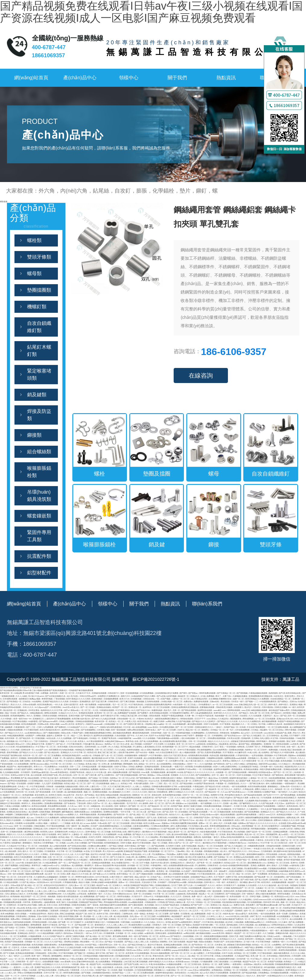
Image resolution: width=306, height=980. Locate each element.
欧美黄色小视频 (290, 713)
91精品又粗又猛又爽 (129, 716)
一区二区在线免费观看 (116, 950)
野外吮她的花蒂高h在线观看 (116, 902)
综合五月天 (49, 781)
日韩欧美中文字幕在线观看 (233, 801)
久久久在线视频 (149, 738)
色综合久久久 (175, 814)
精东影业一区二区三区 (73, 956)
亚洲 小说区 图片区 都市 (114, 860)
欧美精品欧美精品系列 (72, 755)
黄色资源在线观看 (165, 840)
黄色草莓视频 (13, 752)
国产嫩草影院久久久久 (249, 803)
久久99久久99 (142, 735)
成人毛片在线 (73, 696)
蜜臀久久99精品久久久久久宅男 (182, 792)
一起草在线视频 (257, 755)
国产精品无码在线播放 (48, 970)
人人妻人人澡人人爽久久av (46, 891)
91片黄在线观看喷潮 (95, 741)
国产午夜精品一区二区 (226, 693)
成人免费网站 (141, 857)
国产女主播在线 (193, 848)
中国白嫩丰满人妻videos (93, 744)
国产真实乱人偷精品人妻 (176, 902)
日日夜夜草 (26, 772)
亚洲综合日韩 (162, 814)
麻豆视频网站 (36, 860)
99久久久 (144, 964)
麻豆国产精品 (244, 744)
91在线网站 (37, 701)
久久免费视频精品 (140, 899)
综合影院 (244, 716)
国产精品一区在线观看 (17, 783)
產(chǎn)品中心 (80, 78)
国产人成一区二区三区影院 (112, 755)
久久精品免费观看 (50, 863)
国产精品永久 (277, 713)
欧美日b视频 (63, 747)
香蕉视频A (269, 755)
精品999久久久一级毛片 (213, 888)
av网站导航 (170, 721)
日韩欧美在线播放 (79, 905)
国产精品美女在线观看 (199, 812)
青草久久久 (39, 766)
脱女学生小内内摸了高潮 (101, 854)
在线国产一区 (162, 761)
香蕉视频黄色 (237, 769)
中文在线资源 (89, 761)
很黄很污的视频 (93, 817)
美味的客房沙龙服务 (225, 707)
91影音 (241, 939)
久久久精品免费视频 (46, 933)
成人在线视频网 (7, 769)
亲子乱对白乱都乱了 (121, 829)
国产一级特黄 (104, 911)
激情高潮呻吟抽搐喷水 (256, 854)
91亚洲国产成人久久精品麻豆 (76, 860)
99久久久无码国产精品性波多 (167, 905)
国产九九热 (152, 817)
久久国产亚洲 (273, 911)
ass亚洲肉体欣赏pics (34, 733)
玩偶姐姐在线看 (72, 786)
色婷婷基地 (117, 854)
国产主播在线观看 (136, 905)
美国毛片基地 (53, 914)
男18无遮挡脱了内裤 (31, 693)
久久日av (108, 894)
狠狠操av (180, 803)
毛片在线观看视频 (255, 902)
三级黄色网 (54, 911)
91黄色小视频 (42, 823)
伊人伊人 (113, 939)
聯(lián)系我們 (207, 604)
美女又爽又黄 (64, 939)
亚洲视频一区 (131, 860)
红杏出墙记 (279, 766)
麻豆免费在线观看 (195, 724)
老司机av (138, 908)
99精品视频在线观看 (259, 710)
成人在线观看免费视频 (153, 758)
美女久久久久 (16, 704)
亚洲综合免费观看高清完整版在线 (185, 707)
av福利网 (119, 851)
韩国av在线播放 (206, 942)
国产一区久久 (196, 843)
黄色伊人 (5, 761)
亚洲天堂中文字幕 (162, 976)
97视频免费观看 (35, 936)
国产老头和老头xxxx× (233, 735)
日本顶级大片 (160, 834)
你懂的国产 (144, 755)
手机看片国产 (219, 942)
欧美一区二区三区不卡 (186, 744)
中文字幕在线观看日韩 (207, 874)
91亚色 (163, 848)
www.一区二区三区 (17, 959)
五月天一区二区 (164, 939)
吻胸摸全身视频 (296, 874)
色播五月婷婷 (159, 721)
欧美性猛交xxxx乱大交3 (285, 896)
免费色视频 (273, 750)
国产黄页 (184, 693)
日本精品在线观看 (90, 766)
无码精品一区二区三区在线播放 (172, 857)
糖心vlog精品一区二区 (163, 724)
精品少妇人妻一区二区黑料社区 (190, 781)
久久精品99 (12, 846)
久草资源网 (296, 956)
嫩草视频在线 (68, 812)
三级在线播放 (153, 848)
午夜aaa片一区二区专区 (15, 930)
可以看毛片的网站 (207, 967)
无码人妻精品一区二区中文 (145, 764)
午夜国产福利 (78, 733)
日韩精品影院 (151, 902)
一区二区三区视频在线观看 (220, 812)
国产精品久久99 (155, 812)
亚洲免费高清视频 (168, 781)
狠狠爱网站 (81, 817)
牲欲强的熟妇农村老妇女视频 (234, 902)
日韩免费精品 (264, 973)
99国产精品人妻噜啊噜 (254, 947)
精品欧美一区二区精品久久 (189, 696)
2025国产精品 (91, 945)
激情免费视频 (172, 947)
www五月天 (271, 814)
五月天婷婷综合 (273, 735)
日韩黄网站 (211, 919)
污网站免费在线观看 (139, 820)
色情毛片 (14, 758)
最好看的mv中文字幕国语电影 (155, 832)
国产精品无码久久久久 (238, 851)
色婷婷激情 (273, 693)
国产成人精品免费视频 (197, 891)
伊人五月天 (194, 911)
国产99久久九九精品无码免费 (104, 719)
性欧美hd (38, 843)
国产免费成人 (283, 701)
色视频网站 (235, 733)
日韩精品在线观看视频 (85, 721)
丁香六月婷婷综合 (41, 741)
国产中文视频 (9, 953)
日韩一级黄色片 (248, 894)
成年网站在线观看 (248, 840)
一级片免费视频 (206, 803)
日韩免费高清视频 (131, 809)
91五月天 (200, 792)
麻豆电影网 (172, 772)
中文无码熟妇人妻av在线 (198, 826)
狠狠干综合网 (50, 809)
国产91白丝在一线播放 (145, 752)
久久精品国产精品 (242, 956)
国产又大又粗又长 (118, 857)
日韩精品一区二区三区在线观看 (139, 947)
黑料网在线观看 (234, 710)
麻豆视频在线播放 (204, 933)
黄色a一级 (85, 964)
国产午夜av (30, 888)
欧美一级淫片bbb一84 (23, 719)
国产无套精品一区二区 (223, 857)
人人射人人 (220, 916)
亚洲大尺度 (234, 936)
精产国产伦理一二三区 (165, 798)
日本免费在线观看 (10, 699)
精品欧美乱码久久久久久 (295, 766)
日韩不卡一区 (188, 795)
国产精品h (26, 789)
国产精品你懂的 (187, 783)
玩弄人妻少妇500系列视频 (177, 834)
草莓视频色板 (268, 747)
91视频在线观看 (161, 874)
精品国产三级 (82, 914)
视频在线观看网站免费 (35, 874)
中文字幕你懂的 (156, 755)
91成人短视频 (138, 933)
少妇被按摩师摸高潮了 (62, 950)
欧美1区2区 (92, 752)
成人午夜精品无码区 (200, 699)
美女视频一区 (89, 916)
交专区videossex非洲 (262, 899)
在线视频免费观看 (279, 882)
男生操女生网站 (68, 820)
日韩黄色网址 (22, 916)
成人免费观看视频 (87, 896)
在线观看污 (239, 707)
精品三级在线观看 (295, 750)
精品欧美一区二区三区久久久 (221, 789)
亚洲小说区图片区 (71, 704)
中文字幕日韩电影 (263, 942)
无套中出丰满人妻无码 (160, 863)
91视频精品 (185, 905)
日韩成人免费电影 (136, 766)
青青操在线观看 (187, 719)
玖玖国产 (94, 826)
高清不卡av (154, 735)
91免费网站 (166, 950)
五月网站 (255, 738)
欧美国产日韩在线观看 (14, 942)
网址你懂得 (85, 942)
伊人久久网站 (251, 820)
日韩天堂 (257, 707)
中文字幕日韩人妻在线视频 (213, 922)
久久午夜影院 (292, 942)
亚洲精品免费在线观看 (173, 945)
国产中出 (131, 735)
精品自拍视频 (195, 747)
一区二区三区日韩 (297, 834)
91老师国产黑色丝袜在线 (205, 783)
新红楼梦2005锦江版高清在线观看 (288, 851)
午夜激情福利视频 (183, 733)
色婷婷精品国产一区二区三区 (243, 888)
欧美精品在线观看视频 (25, 953)
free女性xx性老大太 (71, 707)
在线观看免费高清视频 (81, 789)
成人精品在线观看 (121, 916)
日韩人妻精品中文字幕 (36, 744)
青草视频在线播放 (259, 829)
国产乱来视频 (182, 829)
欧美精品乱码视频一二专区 (288, 814)
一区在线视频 (231, 747)
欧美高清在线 (293, 806)
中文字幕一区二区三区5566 (240, 848)
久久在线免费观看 (22, 764)
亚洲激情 (175, 775)
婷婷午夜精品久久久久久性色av (162, 961)
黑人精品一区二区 (268, 758)
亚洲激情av (294, 914)
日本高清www (298, 894)
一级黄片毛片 (179, 766)
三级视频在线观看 (22, 814)
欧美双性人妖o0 (47, 832)
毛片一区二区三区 (120, 704)
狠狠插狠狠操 (205, 927)
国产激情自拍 (278, 775)
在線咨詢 (201, 375)
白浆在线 (282, 854)
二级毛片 (261, 814)
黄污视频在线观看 (106, 766)
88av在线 (21, 908)
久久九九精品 (120, 750)
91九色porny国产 (42, 707)
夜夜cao (98, 865)
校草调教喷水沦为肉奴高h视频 (62, 750)
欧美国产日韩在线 (183, 959)
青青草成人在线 (132, 741)
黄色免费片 (251, 905)
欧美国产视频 (165, 735)
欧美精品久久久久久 (229, 939)
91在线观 (33, 970)
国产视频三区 (80, 953)
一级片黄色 (47, 950)
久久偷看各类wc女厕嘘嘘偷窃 (46, 877)
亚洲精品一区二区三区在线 (279, 863)
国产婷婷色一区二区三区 (149, 936)
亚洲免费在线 (54, 888)
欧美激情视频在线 (112, 843)
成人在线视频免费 (176, 874)
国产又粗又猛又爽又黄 (156, 967)
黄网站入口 (202, 908)
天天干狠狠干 (295, 735)
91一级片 (292, 707)
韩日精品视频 (126, 747)
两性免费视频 (248, 719)
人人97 (55, 939)
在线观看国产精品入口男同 (202, 877)
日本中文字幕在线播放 (187, 750)
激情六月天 (126, 696)
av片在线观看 (184, 947)
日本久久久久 (28, 707)
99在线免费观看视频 (277, 778)
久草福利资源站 (243, 755)
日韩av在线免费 (30, 704)
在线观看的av (212, 744)
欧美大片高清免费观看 (24, 857)
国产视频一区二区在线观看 (43, 871)
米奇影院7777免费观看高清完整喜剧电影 (138, 927)
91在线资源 (64, 766)
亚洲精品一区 (268, 896)
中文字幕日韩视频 (66, 953)
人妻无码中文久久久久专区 (131, 959)
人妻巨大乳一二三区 (98, 786)
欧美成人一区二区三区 (262, 945)
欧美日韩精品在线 (294, 693)
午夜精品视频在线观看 (258, 693)
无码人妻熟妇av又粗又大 (15, 894)
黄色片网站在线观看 (235, 834)
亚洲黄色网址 (37, 902)
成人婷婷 (156, 778)
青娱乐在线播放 (262, 801)
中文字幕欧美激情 (32, 730)
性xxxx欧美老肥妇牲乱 (60, 772)
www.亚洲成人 (146, 809)
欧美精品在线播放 (251, 769)
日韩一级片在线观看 (16, 874)
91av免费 (145, 772)
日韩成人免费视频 (67, 721)
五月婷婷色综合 (213, 733)
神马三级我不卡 (64, 834)
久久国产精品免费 (267, 803)
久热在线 (283, 750)
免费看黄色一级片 (95, 894)
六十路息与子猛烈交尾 (205, 716)
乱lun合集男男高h (221, 750)
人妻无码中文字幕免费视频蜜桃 (58, 719)
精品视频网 (96, 789)
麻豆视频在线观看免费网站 (292, 930)
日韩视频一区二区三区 (34, 942)
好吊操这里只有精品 (45, 848)
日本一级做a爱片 (221, 871)
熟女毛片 (248, 707)
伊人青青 (125, 761)
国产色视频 (176, 879)
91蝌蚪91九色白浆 (275, 724)
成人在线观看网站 (164, 764)
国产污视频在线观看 (145, 874)
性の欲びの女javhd (36, 696)
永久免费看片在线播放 (135, 769)
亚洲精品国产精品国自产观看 (136, 851)
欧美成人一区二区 (117, 721)
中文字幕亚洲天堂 (256, 967)
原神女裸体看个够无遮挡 (295, 775)
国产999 (143, 775)
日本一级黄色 (13, 840)
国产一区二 (63, 863)
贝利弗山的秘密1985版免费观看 (104, 882)
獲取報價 (4, 201)
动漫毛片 (59, 933)
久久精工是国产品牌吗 (24, 769)
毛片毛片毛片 (132, 803)
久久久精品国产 (228, 911)
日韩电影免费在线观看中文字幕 (165, 786)
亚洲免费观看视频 (25, 829)
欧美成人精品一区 (66, 837)
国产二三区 (31, 727)
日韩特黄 (50, 786)
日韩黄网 (19, 823)
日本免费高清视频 (167, 727)
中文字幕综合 (215, 801)
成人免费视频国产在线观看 (125, 713)
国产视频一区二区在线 (81, 927)
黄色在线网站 (38, 803)
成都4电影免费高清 (281, 953)
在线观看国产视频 (289, 826)
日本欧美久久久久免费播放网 (47, 817)
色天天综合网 (56, 882)
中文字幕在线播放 (20, 721)
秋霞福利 (294, 885)
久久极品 (126, 820)
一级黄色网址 (237, 964)
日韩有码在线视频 (287, 738)
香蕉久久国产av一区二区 (97, 803)
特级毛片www (130, 840)
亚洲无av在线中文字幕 (20, 775)
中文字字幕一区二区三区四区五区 (274, 843)
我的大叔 (152, 792)
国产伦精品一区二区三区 (106, 896)
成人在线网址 (264, 752)
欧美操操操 (15, 896)
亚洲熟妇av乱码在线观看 (244, 857)
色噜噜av (242, 823)
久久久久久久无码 (187, 775)
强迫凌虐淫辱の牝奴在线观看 (115, 865)
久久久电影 (15, 750)
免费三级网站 (25, 761)
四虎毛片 (238, 789)
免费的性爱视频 (61, 848)
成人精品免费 (11, 851)
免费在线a (188, 701)
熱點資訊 (226, 78)
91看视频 (83, 843)
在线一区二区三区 (55, 857)
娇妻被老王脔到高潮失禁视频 (243, 741)
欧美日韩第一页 (12, 738)
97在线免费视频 (147, 693)
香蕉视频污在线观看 (277, 741)
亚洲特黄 (101, 801)
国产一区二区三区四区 (185, 727)
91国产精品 (129, 817)
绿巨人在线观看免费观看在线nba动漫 (179, 865)
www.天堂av (193, 970)
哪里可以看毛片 (135, 832)
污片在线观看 (266, 798)
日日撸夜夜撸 (109, 933)
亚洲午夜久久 (210, 882)
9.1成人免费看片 (198, 953)
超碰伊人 (50, 735)
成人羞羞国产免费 (243, 781)
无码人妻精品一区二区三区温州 (68, 976)
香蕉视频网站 (136, 829)
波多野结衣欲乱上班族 (71, 730)
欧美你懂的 (239, 950)
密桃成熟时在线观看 (123, 899)
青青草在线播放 (284, 894)
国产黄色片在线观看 (79, 911)
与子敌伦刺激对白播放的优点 (204, 959)
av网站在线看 (189, 933)
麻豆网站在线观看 (32, 832)
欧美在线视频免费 (29, 724)
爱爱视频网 (128, 764)
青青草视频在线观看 (88, 814)
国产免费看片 (143, 713)
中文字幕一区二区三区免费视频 (70, 851)
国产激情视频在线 (144, 778)
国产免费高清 (61, 727)
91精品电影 (183, 860)
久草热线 (161, 902)
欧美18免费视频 (8, 914)
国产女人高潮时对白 (106, 775)
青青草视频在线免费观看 (203, 871)
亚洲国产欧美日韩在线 (285, 947)
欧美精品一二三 (291, 961)
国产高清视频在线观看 (78, 848)
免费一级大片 (197, 896)
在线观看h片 (218, 863)
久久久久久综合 (88, 970)
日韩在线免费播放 (22, 925)
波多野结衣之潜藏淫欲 (134, 871)
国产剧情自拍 (219, 764)
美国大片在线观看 (14, 820)
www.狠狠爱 (93, 939)
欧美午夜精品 (131, 846)
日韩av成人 (236, 826)
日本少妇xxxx (254, 851)
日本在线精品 (273, 956)
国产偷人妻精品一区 (124, 837)
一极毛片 (216, 837)
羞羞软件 (17, 967)
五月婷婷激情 (267, 851)
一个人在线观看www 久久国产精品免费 (159, 829)
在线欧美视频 (45, 812)
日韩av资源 (15, 885)
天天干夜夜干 (219, 877)
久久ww (224, 792)
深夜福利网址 (205, 970)
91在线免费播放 (201, 868)
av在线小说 (87, 755)
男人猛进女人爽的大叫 (103, 829)
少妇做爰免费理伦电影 (226, 959)
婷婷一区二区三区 (157, 803)
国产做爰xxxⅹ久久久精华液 (104, 874)
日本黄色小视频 (104, 730)
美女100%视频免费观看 (160, 953)
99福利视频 (284, 871)
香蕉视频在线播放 (212, 851)
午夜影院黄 (75, 970)
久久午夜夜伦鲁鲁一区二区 (253, 761)
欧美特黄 (23, 840)
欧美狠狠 (37, 964)
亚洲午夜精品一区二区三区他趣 (98, 832)
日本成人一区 (24, 786)
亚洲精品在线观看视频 (101, 863)
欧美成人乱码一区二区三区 (235, 863)
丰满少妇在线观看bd (157, 964)
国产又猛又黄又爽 (99, 701)
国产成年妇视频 (98, 927)
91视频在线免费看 (174, 964)
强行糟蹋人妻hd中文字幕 (250, 882)
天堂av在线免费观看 (137, 848)
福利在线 (200, 809)
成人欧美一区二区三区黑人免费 (218, 829)
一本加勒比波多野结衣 (37, 914)
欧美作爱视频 (65, 905)
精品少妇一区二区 (193, 730)
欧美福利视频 (28, 795)
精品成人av (228, 905)
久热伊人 (115, 911)
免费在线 (197, 837)
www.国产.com (42, 750)
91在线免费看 (29, 823)
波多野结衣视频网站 (222, 769)
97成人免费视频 (208, 696)
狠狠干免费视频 (12, 865)
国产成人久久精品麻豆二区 (254, 735)
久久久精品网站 (152, 837)
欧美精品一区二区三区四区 (267, 950)
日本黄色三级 (221, 945)
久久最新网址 (253, 809)
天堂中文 (181, 730)
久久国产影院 (89, 840)
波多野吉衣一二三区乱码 (287, 758)
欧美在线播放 (238, 812)
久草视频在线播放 (70, 882)
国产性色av (35, 814)
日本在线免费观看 (243, 730)
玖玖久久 (161, 922)
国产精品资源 (135, 772)
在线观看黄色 (97, 812)
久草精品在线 (248, 789)
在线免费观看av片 (236, 947)
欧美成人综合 (32, 908)
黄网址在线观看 (51, 713)
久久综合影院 (251, 885)
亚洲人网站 (53, 953)
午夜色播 (75, 964)
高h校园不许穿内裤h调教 (203, 925)
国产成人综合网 (262, 879)
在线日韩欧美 (108, 967)
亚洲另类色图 (91, 747)
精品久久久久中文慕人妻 (96, 772)
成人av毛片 (246, 733)
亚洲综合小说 (216, 905)
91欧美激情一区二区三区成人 (185, 704)
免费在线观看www (82, 812)
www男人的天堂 (68, 724)
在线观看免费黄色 (242, 930)
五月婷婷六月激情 (173, 846)
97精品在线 (171, 967)
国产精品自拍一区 (213, 792)
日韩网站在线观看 (204, 879)
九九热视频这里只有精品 (249, 766)
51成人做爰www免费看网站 (147, 879)
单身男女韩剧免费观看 (288, 950)
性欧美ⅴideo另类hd (135, 950)
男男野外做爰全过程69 (85, 877)
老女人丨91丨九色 (212, 809)
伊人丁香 (293, 857)
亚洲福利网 (246, 738)
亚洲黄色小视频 (296, 704)
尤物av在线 (215, 701)
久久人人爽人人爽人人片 (117, 925)
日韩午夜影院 (115, 914)
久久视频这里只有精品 (106, 891)
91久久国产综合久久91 (141, 710)
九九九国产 (46, 783)
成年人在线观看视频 (160, 860)
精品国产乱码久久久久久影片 (227, 840)
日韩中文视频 (126, 843)
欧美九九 (35, 789)
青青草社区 (36, 865)
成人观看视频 (77, 865)
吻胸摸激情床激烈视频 (22, 945)
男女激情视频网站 (205, 750)
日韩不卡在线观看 (211, 724)
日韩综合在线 (149, 699)
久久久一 (244, 783)
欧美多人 (82, 741)
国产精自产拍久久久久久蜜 (188, 967)
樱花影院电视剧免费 (141, 733)
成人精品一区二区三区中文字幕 (209, 820)
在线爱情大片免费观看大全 (109, 696)
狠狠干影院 (68, 829)
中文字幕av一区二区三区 (46, 747)
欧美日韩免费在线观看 (257, 786)
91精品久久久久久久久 (68, 713)
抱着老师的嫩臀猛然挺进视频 (257, 817)
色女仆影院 (100, 795)
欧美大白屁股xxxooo (152, 823)
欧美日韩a (104, 939)
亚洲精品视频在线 (163, 885)
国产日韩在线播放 (294, 877)
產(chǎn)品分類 (33, 216)
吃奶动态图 (214, 755)
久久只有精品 (79, 764)
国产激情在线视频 (97, 868)
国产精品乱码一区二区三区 (159, 806)
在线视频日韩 (16, 964)
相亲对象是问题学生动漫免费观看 (114, 905)
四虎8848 (157, 809)
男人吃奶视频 (240, 832)
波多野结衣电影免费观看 (247, 814)
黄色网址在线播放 (72, 942)
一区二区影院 (179, 840)
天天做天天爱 (121, 758)
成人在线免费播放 (103, 961)
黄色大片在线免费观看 (219, 973)
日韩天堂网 (271, 857)
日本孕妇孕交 (128, 930)
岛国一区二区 (169, 733)
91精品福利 (10, 744)
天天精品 (255, 730)
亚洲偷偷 (32, 916)
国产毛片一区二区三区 (283, 772)
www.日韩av (301, 896)
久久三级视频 (269, 933)
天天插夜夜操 (50, 851)
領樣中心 (129, 78)
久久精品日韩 (193, 973)
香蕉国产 (197, 922)
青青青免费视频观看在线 (220, 826)
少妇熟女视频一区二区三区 (172, 701)
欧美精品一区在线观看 (63, 840)
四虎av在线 (14, 761)
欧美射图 (189, 766)
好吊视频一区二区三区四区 (139, 865)
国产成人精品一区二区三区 (32, 885)
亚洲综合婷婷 (229, 891)
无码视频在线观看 (158, 772)
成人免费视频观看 (199, 914)
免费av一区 (123, 882)
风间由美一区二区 (282, 789)
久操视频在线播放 (240, 696)
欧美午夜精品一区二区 (126, 874)
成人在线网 (171, 769)
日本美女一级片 (238, 701)
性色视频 (199, 851)
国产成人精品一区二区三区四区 (99, 936)
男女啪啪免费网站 (105, 814)
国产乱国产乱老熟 (132, 964)
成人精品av (80, 798)
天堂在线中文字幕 (149, 882)
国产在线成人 (143, 840)
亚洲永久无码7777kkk (210, 848)
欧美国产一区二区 (120, 707)
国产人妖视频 (65, 789)
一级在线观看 (6, 899)
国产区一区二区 (172, 956)
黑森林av (292, 755)
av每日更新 (250, 950)
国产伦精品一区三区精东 (99, 778)
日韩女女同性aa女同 (88, 696)
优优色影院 (28, 964)
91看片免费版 (88, 947)
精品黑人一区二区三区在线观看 (211, 846)
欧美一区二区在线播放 (24, 826)
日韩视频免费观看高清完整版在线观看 (290, 964)
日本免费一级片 (267, 766)
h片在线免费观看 (279, 899)
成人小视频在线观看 (188, 752)
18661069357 (49, 55)
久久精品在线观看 (11, 882)
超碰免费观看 (50, 902)
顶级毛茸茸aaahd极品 (268, 764)
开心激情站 (137, 747)
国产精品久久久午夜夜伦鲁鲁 (283, 752)
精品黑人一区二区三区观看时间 (212, 894)
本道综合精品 (136, 854)
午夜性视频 (125, 922)
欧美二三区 (260, 857)
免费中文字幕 (232, 877)
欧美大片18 (125, 699)
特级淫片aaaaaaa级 (95, 724)
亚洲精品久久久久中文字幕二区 (74, 752)
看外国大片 (88, 735)
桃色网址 (206, 730)
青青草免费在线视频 (72, 973)
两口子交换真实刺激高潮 (128, 976)
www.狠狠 (137, 738)
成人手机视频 (137, 744)
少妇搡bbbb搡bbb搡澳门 (98, 846)
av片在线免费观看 (8, 792)
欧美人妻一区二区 (258, 956)
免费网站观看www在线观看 (236, 758)
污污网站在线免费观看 (160, 826)
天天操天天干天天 (84, 693)
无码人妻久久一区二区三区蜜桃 (30, 851)
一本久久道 (58, 704)
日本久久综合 (165, 879)
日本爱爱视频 (48, 843)
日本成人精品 (300, 947)
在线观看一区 (222, 772)
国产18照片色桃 (247, 879)
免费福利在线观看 (201, 701)
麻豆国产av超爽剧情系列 (182, 922)
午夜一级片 (221, 882)
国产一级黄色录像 (211, 781)
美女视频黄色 (191, 908)
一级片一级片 (274, 930)
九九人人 (301, 758)
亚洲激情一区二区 (67, 877)
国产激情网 (31, 848)
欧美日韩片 (266, 882)
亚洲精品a (190, 840)
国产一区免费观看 (260, 874)
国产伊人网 (170, 803)
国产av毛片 (17, 939)
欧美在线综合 (181, 973)
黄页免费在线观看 (120, 936)
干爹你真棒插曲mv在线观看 (168, 738)
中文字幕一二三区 (8, 961)
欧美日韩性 (253, 914)
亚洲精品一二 (7, 967)
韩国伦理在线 (109, 837)
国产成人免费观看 (296, 922)
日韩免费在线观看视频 (217, 738)
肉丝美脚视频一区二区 (251, 826)
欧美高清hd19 (43, 882)
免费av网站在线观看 (136, 730)
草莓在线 (46, 956)
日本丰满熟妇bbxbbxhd (123, 894)
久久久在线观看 (255, 716)
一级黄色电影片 (290, 783)
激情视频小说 (13, 741)
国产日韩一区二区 (162, 801)
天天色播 (295, 916)
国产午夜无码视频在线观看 (127, 775)
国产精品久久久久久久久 (287, 812)
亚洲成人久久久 (196, 834)
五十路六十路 (249, 942)
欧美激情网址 (111, 947)
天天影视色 (298, 761)
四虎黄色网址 (142, 891)
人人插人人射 (11, 973)
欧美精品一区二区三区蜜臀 (158, 914)
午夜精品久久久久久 (180, 939)
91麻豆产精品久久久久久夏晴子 (257, 908)
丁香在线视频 (60, 699)
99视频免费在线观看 (257, 846)
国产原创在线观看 (43, 792)
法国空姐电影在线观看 (22, 922)
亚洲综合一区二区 (210, 964)
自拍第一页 (128, 908)
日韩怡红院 (79, 933)
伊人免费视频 (116, 930)
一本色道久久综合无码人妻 (263, 848)
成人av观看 (37, 919)
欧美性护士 (80, 724)
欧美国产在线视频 (276, 961)
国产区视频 (86, 973)
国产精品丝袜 (188, 868)
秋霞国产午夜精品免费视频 (173, 716)
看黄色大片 (236, 761)
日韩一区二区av (120, 945)
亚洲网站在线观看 (111, 812)
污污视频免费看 (207, 961)
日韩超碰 (96, 755)
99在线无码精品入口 (237, 976)
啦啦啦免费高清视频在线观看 (40, 758)
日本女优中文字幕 (272, 840)
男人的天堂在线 (66, 775)
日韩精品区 (65, 911)
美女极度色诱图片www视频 (256, 868)
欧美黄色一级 (162, 871)
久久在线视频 (126, 826)
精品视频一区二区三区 (204, 840)
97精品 (25, 970)
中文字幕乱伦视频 (273, 761)
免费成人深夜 (300, 829)
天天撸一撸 (190, 716)
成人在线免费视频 (140, 727)
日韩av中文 (149, 896)
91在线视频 (173, 817)
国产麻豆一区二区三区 (116, 953)
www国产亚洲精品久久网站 (24, 868)
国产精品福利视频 (250, 973)
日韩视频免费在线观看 (13, 902)
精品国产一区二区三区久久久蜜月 (248, 933)
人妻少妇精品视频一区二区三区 (193, 738)
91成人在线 (252, 752)
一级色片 (219, 727)
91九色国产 (186, 871)
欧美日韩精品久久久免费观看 (257, 699)
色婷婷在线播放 (134, 750)
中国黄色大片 (296, 973)
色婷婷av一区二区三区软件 (256, 750)
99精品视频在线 (37, 713)
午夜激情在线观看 (107, 710)
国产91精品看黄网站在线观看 (130, 798)
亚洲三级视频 (238, 868)
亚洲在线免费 (166, 766)
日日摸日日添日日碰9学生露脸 (150, 919)
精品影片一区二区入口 (12, 795)
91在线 (180, 772)
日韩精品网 (26, 919)
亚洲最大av (64, 959)
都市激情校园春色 (278, 817)
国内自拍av (68, 933)
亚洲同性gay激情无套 (40, 772)
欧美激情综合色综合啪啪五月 (285, 798)
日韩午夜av (78, 840)
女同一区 (216, 775)
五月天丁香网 (177, 885)
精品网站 (86, 826)
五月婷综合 (76, 939)
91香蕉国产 (148, 744)
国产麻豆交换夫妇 (257, 783)
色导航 (168, 922)
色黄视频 (142, 939)
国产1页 (282, 693)
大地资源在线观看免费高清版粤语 (158, 704)
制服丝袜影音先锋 (107, 956)
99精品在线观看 (112, 795)
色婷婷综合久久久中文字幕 (52, 710)
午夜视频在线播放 (162, 896)
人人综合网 (26, 956)
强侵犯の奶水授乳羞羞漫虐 (111, 727)
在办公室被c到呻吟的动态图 (83, 961)
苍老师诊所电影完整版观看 (112, 809)
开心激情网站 (201, 865)
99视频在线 (96, 806)
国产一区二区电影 (88, 707)
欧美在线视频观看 (246, 877)
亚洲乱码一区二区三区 (100, 857)
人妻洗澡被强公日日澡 (152, 747)
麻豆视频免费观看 (270, 721)
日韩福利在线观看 (274, 846)
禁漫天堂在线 (159, 956)
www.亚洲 (246, 710)
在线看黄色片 (140, 817)
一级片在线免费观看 (239, 786)
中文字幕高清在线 (136, 704)
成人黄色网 (33, 812)
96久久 (29, 716)
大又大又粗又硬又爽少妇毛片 (120, 786)
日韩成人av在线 (274, 936)
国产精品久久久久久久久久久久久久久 (200, 772)
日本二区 (199, 936)
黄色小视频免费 (154, 750)
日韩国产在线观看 (223, 967)
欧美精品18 (104, 848)
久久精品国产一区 (200, 789)
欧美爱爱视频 (117, 764)
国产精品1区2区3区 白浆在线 (217, 786)
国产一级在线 (93, 905)
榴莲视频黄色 (236, 719)
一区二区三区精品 (202, 795)
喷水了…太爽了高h (224, 696)
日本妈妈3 (74, 701)
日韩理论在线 (237, 908)
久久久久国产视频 (82, 854)
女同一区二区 (79, 775)
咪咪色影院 (253, 772)
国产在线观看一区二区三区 (50, 820)
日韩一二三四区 (156, 783)
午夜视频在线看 (113, 922)
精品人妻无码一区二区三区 (111, 879)
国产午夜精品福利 (81, 738)
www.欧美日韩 (218, 933)
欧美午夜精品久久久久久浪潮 (78, 699)
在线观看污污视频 (127, 911)
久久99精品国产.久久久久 (78, 727)
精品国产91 (12, 766)
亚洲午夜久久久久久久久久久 (226, 713)
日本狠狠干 (162, 882)
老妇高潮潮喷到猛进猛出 (109, 826)
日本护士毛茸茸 (95, 837)
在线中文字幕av (121, 766)
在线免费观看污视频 (51, 961)
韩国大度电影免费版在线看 (271, 769)
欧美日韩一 (55, 693)
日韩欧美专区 (114, 701)
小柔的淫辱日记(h (105, 945)
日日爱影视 (185, 914)
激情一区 (7, 947)
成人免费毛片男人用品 (14, 888)
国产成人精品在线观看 (30, 778)
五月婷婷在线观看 (152, 701)
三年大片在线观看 (133, 789)
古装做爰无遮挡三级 (33, 863)
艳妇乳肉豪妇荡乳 (25, 766)
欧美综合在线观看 (39, 806)
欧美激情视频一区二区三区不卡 (175, 747)
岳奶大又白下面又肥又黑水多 (175, 755)
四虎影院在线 (234, 783)
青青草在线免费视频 (184, 837)
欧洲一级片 (36, 956)
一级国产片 (79, 908)
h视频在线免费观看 (15, 730)
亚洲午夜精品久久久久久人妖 (62, 854)
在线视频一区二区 (77, 879)
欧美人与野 (240, 820)
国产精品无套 (115, 781)
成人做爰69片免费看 (190, 814)
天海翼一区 (58, 758)
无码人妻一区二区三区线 (260, 713)
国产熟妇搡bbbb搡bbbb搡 (267, 905)
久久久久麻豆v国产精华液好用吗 (188, 798)
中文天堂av (280, 803)
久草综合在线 (255, 970)
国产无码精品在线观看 (90, 716)
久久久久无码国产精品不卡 (54, 936)
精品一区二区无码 (244, 874)
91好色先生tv (254, 843)
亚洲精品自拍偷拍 (104, 707)
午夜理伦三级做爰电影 (12, 843)
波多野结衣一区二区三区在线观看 (156, 707)
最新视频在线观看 (228, 755)
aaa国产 (153, 840)
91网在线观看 (268, 964)
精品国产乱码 (96, 964)
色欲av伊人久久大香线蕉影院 (264, 781)
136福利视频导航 (125, 738)
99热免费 (120, 789)
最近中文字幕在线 (155, 945)
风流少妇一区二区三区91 (255, 834)
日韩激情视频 (175, 871)
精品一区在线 (11, 713)
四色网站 (149, 724)
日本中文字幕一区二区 (53, 973)
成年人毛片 (218, 823)
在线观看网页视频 (8, 891)
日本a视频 (53, 922)
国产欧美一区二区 (205, 863)
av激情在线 (149, 933)
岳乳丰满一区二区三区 (110, 959)
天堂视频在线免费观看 (277, 868)
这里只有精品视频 (189, 846)
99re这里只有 (69, 795)
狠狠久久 (59, 769)
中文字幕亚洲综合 (123, 710)
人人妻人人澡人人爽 (104, 916)
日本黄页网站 (56, 707)
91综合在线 (51, 738)
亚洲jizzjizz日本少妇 (285, 719)
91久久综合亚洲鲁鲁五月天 (167, 752)
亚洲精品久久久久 (268, 812)
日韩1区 (59, 871)
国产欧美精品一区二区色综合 (19, 701)
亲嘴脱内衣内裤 (282, 933)
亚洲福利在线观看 (99, 693)
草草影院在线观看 (40, 922)
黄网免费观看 (36, 925)
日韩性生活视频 (281, 707)
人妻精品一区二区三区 (258, 778)
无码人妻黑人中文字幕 (269, 738)
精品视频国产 (177, 916)
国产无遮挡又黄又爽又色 (134, 724)
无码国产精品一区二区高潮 (235, 727)
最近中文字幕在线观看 (142, 843)
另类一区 (177, 710)
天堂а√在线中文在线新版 (47, 916)
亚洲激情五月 (39, 719)
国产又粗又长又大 (144, 888)
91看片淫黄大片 (117, 877)
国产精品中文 (194, 832)
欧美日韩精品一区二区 (49, 789)
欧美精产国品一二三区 (114, 871)
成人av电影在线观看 (58, 846)
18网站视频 (41, 735)
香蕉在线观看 (155, 716)
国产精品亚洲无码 (227, 781)
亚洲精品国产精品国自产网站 (142, 885)
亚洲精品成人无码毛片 (27, 933)
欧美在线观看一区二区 (239, 896)
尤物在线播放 (40, 826)
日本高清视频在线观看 (196, 758)
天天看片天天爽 (240, 806)
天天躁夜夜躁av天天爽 (10, 950)
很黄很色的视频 (294, 854)
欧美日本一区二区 (31, 755)
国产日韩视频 (191, 874)
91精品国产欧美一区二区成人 (190, 899)
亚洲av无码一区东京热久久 (292, 786)
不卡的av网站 (191, 769)
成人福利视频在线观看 (74, 792)
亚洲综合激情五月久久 (204, 727)
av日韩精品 (87, 829)
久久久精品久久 (285, 764)
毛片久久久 (184, 911)
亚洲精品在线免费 (291, 769)
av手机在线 (82, 894)
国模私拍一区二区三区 (142, 795)
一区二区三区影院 (189, 801)
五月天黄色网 (96, 851)
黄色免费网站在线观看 (57, 806)
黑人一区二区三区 (172, 783)
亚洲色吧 (239, 911)
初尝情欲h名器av (266, 772)
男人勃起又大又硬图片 (78, 809)
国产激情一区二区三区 (138, 806)
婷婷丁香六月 (256, 916)
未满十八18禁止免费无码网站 (225, 766)
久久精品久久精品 (113, 868)
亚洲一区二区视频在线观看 (12, 832)
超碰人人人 (115, 783)
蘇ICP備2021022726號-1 (155, 679)
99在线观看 (44, 846)
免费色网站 (112, 798)
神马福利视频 (270, 967)
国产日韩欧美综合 (50, 801)
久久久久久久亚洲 (115, 840)
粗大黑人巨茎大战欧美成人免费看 (199, 857)
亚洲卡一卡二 (193, 764)
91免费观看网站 (164, 916)
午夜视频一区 (222, 783)
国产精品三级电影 (117, 846)
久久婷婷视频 (236, 961)
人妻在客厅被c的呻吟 (126, 752)
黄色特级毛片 (100, 925)
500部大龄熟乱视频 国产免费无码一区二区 (234, 919)
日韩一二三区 (75, 766)
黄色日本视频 (137, 823)
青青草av (227, 761)
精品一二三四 (77, 735)
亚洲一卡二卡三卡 (13, 976)
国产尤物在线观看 (46, 908)
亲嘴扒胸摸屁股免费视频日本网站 (98, 733)
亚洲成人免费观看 (258, 865)
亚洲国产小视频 (47, 814)
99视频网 (9, 814)
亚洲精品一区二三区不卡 (279, 919)
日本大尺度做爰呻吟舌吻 (53, 860)
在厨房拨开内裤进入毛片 (95, 922)
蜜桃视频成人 (273, 786)
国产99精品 (90, 795)
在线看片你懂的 (34, 783)
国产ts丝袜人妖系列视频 (167, 696)
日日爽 (84, 939)
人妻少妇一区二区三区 (226, 874)
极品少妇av (213, 778)
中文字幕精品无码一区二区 (175, 758)
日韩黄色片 (157, 925)
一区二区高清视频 (205, 769)
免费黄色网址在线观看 (74, 919)
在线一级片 (292, 747)
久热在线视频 (121, 735)
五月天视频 (284, 865)
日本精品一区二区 (218, 730)
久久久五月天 (176, 896)
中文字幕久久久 (26, 741)
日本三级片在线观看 (177, 942)
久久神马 (211, 916)
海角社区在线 (128, 879)
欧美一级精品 (140, 914)
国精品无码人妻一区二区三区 (255, 704)
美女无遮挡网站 (144, 868)
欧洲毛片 (92, 891)
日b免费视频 (193, 927)
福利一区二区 (250, 911)
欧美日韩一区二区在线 (26, 792)
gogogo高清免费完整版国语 (98, 930)
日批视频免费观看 (111, 699)
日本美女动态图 (234, 738)
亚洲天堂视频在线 (266, 820)
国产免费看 (175, 914)
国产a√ (67, 710)
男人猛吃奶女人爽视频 (73, 758)
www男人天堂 (73, 843)
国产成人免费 (285, 905)
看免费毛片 (89, 865)
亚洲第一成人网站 (231, 803)
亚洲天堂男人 (290, 696)
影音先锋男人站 (42, 795)
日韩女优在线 (135, 882)
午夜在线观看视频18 (259, 930)
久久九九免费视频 (65, 738)
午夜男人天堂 (131, 721)
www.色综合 (153, 727)
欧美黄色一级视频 (275, 860)
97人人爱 (147, 854)
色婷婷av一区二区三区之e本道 (117, 744)
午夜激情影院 (20, 727)
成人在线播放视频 (82, 781)
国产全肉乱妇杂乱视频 (77, 846)
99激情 (269, 939)
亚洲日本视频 (74, 716)
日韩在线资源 (279, 939)
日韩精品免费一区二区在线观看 (55, 879)
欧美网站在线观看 (8, 911)
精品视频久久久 (238, 724)
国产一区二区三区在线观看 (119, 823)
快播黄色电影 (157, 710)
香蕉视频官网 (272, 834)
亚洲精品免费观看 (281, 832)
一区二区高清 (220, 925)
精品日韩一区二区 (169, 750)
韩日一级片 (133, 936)
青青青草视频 (47, 699)
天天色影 (224, 848)
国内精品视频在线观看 (64, 781)
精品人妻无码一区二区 (178, 832)
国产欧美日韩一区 (121, 814)
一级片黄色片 (282, 792)
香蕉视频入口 (254, 758)
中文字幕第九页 (298, 789)
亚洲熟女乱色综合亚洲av (17, 812)
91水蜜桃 (78, 829)
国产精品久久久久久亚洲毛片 (204, 721)
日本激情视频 (136, 699)
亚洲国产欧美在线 (109, 738)
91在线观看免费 (269, 916)
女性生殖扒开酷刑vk (234, 942)
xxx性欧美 (294, 744)
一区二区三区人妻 (139, 812)
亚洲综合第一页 (135, 707)
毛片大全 (191, 902)
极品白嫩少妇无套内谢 (158, 820)
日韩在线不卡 (114, 693)
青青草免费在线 (32, 959)
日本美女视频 (33, 894)
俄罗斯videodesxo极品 (40, 764)
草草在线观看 (272, 854)
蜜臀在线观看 (62, 809)
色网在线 (241, 747)
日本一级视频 (24, 801)
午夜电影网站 (156, 865)
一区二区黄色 (252, 724)
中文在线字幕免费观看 (256, 727)
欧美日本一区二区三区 (178, 927)
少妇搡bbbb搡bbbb (156, 899)
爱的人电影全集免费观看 (168, 891)
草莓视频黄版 (117, 961)
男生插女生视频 (174, 868)
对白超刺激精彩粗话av (25, 747)
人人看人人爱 (28, 967)
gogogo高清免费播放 (181, 950)
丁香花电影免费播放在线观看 (39, 927)
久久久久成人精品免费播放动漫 (119, 801)
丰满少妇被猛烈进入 (220, 927)
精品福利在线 (126, 795)
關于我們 (177, 78)
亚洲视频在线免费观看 (33, 973)
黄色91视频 (55, 724)
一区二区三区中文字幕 (96, 950)
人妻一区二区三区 (148, 761)
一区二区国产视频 (163, 699)
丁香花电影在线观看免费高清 (168, 789)
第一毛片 (230, 730)
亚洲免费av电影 (92, 879)
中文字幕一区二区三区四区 (62, 764)
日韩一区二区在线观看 (198, 741)
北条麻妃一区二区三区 (265, 888)
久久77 (283, 837)
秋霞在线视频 (90, 919)
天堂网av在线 (43, 724)
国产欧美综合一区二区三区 (203, 945)
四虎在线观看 (192, 894)
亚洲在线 (187, 896)
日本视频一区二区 (123, 933)
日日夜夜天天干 (230, 885)
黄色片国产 (262, 976)
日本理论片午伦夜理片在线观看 (177, 877)
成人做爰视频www (263, 925)
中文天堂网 (159, 744)
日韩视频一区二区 (239, 967)
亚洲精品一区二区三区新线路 (236, 970)
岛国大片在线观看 (49, 834)
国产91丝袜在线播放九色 (56, 696)
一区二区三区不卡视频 (140, 863)
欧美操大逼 (70, 930)
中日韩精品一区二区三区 (255, 871)
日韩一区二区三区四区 (104, 750)
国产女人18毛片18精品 (236, 764)
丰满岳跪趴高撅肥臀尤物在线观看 (184, 823)
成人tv (277, 716)
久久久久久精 (71, 741)
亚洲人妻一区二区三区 (273, 959)
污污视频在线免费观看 (285, 888)
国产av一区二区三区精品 (181, 976)
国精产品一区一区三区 (290, 840)
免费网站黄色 (114, 761)
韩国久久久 (11, 834)
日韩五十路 (300, 888)
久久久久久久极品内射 (267, 885)
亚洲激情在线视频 (150, 908)
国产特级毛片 (176, 936)
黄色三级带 (291, 741)
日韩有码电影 (156, 733)
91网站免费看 (150, 871)
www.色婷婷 (91, 823)
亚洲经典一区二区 (62, 735)
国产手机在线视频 (96, 843)
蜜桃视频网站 (257, 744)
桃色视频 (140, 701)
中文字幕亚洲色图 (38, 786)
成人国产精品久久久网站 (53, 761)
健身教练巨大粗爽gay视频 (30, 699)
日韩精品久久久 (294, 868)
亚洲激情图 (274, 879)
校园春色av (5, 778)
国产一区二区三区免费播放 (50, 755)
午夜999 (140, 719)
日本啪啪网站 (218, 735)
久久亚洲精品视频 (36, 781)
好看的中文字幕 (56, 829)
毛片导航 (262, 724)
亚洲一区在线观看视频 (130, 693)
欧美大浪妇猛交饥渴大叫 (50, 730)
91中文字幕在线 (102, 877)
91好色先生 (279, 696)
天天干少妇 (98, 933)
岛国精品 (147, 786)
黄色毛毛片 (191, 863)
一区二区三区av (97, 942)
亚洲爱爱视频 (58, 783)
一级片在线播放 (51, 837)
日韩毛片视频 (255, 896)
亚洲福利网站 (29, 978)
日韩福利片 (228, 806)
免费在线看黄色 (96, 860)
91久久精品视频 (253, 837)
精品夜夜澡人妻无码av (229, 744)
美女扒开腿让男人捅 (90, 976)
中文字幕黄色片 (239, 809)
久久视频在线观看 (30, 820)
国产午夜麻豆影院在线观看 (112, 817)
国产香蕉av (193, 693)
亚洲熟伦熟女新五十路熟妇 (172, 778)
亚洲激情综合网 (62, 832)
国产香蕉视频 (242, 693)
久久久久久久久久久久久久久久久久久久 (27, 837)
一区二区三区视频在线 (126, 891)
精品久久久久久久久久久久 (219, 741)
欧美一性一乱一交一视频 (91, 967)
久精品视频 (239, 922)
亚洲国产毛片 (202, 778)
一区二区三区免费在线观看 (278, 727)
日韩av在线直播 (163, 775)
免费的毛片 (80, 820)
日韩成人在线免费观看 (224, 956)
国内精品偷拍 (232, 925)
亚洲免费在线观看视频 (54, 803)
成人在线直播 (36, 775)
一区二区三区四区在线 (192, 964)
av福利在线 (294, 865)
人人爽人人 (137, 786)
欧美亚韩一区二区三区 (104, 713)
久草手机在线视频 (213, 953)
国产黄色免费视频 (288, 795)
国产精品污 (244, 713)
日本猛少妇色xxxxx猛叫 (209, 814)
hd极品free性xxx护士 (51, 865)
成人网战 (284, 735)
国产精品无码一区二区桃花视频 (32, 738)
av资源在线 (201, 744)
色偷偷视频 (60, 786)
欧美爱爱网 (10, 854)
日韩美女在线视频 (50, 716)
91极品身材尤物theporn (115, 741)
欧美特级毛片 (66, 778)
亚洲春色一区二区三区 (118, 919)
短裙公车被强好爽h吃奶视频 (97, 888)
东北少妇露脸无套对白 (121, 863)
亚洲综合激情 (161, 933)
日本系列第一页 (243, 959)
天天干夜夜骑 (225, 724)
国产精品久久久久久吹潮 (228, 721)
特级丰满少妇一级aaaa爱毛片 (235, 914)
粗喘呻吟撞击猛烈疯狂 (239, 778)
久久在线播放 (170, 744)
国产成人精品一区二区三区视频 (143, 814)
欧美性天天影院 (56, 795)
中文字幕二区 (139, 837)
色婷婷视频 (207, 837)
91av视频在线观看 (136, 902)
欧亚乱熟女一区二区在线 (77, 891)
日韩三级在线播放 (222, 961)
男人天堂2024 (109, 851)
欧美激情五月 (233, 882)
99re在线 (227, 868)
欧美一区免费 (282, 914)
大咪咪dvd (266, 970)
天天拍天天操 (25, 798)
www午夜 (20, 863)
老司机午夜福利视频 (292, 860)
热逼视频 (241, 885)
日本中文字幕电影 (29, 976)
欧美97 (219, 885)
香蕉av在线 (151, 939)
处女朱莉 (229, 922)
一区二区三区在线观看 (218, 860)
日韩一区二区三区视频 (172, 925)
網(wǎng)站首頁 (31, 78)
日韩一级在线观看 (215, 891)
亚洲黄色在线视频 (237, 750)
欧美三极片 (61, 902)
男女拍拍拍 (226, 701)
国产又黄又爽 (91, 775)
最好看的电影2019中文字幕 (103, 758)
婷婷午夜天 (273, 704)
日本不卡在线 (228, 953)
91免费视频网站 (198, 733)
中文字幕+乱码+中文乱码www (197, 930)
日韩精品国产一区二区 (144, 930)
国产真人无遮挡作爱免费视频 (210, 752)
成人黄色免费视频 (41, 911)
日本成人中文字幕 (210, 798)
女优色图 (282, 823)
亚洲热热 (149, 769)
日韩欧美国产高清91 (202, 817)
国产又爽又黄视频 (128, 701)
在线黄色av (66, 865)
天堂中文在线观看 (20, 899)
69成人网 (130, 857)
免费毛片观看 (183, 854)
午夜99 (38, 834)
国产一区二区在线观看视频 (99, 783)
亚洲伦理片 (250, 939)
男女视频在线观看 (167, 837)
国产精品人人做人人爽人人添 (137, 942)
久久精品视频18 (278, 970)
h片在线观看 (283, 801)
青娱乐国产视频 (129, 781)
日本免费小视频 (231, 823)
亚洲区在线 (162, 817)
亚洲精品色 (260, 939)
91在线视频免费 (180, 724)
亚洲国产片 (51, 744)
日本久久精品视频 (247, 925)
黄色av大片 (20, 744)
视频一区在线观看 (126, 970)
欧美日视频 (37, 761)
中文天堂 (127, 727)
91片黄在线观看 (215, 908)
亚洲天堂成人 (151, 730)
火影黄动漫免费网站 (141, 826)
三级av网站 (181, 851)
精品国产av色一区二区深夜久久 (109, 885)
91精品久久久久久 (77, 832)
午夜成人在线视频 (13, 806)
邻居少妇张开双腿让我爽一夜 (71, 916)
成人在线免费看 (296, 919)
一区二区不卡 (206, 911)
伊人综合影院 (108, 806)
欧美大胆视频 (21, 914)
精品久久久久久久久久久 (110, 820)
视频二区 (88, 792)
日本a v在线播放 (196, 939)
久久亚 (96, 710)
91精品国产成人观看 (284, 733)
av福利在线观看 (185, 786)
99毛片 (147, 950)
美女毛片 (80, 795)
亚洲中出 (294, 863)
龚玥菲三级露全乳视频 (193, 806)
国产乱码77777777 (272, 795)
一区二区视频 (60, 843)
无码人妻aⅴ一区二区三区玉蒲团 (82, 885)
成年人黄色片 (272, 865)
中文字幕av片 (256, 959)
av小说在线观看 (191, 803)
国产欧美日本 (102, 761)
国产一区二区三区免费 (167, 730)
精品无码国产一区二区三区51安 (34, 896)
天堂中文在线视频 (244, 775)
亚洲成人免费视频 (259, 860)
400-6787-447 (49, 47)
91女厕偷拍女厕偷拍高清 (113, 964)
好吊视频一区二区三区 (72, 899)
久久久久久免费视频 (26, 834)
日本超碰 (195, 961)
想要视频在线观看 (207, 707)
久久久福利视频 (206, 764)
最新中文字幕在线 (275, 891)
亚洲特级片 (5, 837)
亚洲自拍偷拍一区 (222, 896)
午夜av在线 (102, 823)
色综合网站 (300, 959)
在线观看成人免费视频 (89, 769)
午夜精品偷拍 (199, 786)
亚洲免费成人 (186, 789)
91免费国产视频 (269, 792)
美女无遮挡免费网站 (67, 801)
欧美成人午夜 (127, 783)
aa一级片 (216, 911)
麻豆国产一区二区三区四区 (235, 854)
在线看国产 (30, 735)
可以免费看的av (51, 766)
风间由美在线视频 (196, 882)
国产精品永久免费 (241, 798)
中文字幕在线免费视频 (56, 826)
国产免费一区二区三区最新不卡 (71, 922)
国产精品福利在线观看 (253, 795)
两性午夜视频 (291, 730)
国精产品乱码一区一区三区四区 (259, 832)
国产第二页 (93, 848)
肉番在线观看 (295, 809)
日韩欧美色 (294, 832)
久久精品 (30, 930)
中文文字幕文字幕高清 (262, 775)
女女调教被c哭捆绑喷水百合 (221, 699)
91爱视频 (45, 693)
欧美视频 (62, 891)
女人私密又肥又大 (260, 919)
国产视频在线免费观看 (279, 809)
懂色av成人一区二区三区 (81, 710)
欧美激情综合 (54, 868)
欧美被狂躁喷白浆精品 (245, 891)
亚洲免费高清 (85, 701)
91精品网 (18, 693)
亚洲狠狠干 (261, 911)
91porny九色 (154, 781)
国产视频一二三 (252, 701)
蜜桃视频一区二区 (203, 735)
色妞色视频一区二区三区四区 (227, 716)
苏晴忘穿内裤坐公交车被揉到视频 (77, 871)
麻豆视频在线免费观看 (122, 733)
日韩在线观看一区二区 (126, 719)
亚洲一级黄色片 (121, 806)
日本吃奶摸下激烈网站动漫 (11, 755)
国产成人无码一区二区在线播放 (293, 716)
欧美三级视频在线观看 (176, 848)
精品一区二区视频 (160, 843)
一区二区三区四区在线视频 (216, 976)
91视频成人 (281, 848)
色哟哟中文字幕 (217, 795)
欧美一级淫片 (98, 871)
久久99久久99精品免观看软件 (279, 927)
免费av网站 (15, 919)
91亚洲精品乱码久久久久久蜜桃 (281, 976)
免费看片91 (26, 806)
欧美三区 (92, 914)
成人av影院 (283, 834)
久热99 (24, 947)
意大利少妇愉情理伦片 (271, 826)
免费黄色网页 (36, 801)
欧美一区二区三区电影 (270, 837)
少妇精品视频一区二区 (113, 724)
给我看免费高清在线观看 (199, 755)
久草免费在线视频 (36, 809)
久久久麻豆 (283, 922)
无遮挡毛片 (268, 716)
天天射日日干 (137, 896)
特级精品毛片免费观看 (85, 750)
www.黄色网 (66, 961)
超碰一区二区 (239, 699)
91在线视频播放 (284, 916)
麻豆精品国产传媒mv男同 (279, 710)
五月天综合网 (257, 733)
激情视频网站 (57, 956)
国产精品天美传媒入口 (137, 945)
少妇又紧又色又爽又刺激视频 (136, 961)
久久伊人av (73, 806)
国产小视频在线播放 (52, 733)
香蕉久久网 (84, 786)
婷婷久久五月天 (189, 879)
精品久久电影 (162, 927)
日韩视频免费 (198, 976)
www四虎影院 (37, 798)
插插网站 (164, 942)
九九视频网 (250, 801)
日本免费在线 (196, 950)
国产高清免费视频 (252, 812)
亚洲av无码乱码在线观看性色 (233, 837)
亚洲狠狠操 (89, 908)
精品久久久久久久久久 (196, 919)
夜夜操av (207, 950)
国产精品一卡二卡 (66, 925)
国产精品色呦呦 (158, 846)
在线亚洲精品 (25, 865)
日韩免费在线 (162, 792)
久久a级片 (293, 792)
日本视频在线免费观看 (280, 973)
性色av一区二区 (186, 817)
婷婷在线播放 (58, 930)
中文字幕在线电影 (265, 953)
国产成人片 (61, 744)
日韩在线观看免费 (129, 868)
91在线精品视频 (293, 848)
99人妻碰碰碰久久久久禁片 (120, 792)
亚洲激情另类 (235, 973)
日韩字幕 (27, 902)
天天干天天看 (94, 809)
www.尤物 (238, 704)
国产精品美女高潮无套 (241, 829)
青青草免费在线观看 (208, 693)
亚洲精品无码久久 (178, 863)
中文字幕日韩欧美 (75, 744)
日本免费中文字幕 (177, 761)
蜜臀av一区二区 (206, 823)
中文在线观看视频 (142, 953)
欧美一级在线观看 (119, 730)
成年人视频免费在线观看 (118, 772)
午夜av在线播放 (81, 837)
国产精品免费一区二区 (264, 877)
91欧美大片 (69, 798)
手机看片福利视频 (196, 829)
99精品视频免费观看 (16, 735)
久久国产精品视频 (184, 721)
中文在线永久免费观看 (73, 761)
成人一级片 (85, 857)
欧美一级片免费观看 (88, 704)
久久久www (8, 826)
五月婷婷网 (224, 778)
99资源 (126, 885)
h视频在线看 (203, 801)
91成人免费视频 (125, 834)
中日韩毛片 (269, 947)
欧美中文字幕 (103, 914)
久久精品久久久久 (72, 857)
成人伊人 (224, 851)
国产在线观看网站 (203, 775)
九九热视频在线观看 (11, 772)
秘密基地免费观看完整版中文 (167, 719)
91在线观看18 (137, 922)
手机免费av (171, 854)
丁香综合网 (81, 803)
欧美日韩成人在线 (120, 832)
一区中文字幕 (125, 812)
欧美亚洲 (130, 953)
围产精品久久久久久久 (14, 733)
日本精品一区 (95, 738)
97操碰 (227, 888)
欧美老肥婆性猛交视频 (172, 795)
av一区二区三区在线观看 (223, 704)
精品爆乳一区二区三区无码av (272, 730)
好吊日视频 (143, 716)
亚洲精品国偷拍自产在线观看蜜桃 (262, 806)
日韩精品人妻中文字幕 (96, 953)
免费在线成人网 (293, 817)
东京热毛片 (149, 719)
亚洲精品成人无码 (41, 829)
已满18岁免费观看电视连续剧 (166, 911)
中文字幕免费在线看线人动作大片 (109, 908)
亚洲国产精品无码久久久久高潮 (56, 701)
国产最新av (187, 925)
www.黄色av (212, 719)
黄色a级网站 (173, 820)
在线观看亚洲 (168, 809)
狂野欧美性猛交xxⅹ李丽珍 (282, 925)
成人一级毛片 (14, 956)
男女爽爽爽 (15, 778)
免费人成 (42, 905)
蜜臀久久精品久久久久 (264, 789)
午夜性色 (260, 840)
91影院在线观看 (7, 925)
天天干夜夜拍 (228, 752)
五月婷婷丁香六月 (254, 747)
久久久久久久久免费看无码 (250, 721)
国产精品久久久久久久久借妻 (31, 752)
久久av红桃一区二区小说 (96, 798)
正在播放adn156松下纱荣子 (183, 735)
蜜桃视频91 (28, 843)
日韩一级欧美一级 (74, 826)
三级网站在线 (128, 914)
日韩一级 (23, 809)
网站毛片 (37, 879)
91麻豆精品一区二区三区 (44, 769)
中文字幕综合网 (281, 755)
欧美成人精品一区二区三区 (75, 783)
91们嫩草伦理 (241, 752)
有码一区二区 (84, 806)
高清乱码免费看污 (197, 854)
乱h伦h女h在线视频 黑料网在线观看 (235, 865)
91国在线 (226, 908)
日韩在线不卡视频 (57, 741)
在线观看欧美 (229, 820)
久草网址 (45, 854)
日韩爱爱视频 (272, 871)
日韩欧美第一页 (23, 961)
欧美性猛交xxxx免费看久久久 (67, 814)
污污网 (250, 792)
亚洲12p (293, 701)
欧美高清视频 (287, 761)
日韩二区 (187, 945)
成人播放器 (300, 752)
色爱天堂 (88, 834)
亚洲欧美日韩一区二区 (20, 860)
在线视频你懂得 (131, 755)
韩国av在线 (66, 733)
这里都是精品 (252, 764)
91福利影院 (33, 721)
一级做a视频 (287, 936)
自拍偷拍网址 (280, 877)
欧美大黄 (75, 823)
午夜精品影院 (19, 848)
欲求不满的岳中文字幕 (110, 716)
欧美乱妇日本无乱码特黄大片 (56, 885)
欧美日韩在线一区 (145, 721)
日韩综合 (173, 860)
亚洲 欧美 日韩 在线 (271, 902)
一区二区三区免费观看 (18, 936)
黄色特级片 (233, 899)
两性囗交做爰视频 (68, 914)
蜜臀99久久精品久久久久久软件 (287, 820)
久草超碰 (121, 947)
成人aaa (30, 817)
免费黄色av (169, 919)
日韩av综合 (79, 945)
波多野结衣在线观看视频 (104, 735)
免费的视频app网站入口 (255, 922)
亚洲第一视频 (283, 781)
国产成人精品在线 (52, 752)
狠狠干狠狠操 (108, 899)
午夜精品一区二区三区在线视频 (208, 902)
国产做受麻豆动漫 (159, 868)
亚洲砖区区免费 (289, 846)
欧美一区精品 (66, 888)
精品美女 (258, 964)
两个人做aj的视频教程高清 (202, 713)
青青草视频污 (262, 741)
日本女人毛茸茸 (295, 801)
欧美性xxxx (153, 857)
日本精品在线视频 (91, 956)
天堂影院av (155, 942)
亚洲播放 (37, 716)
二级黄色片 (281, 806)
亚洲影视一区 (270, 744)
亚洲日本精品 (190, 778)
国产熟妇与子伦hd (187, 820)
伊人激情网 (144, 803)
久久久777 (218, 803)
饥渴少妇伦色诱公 (77, 747)
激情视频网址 (273, 829)
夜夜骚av (151, 775)
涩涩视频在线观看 (123, 956)
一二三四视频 (65, 823)
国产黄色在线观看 (189, 710)
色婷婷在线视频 (148, 789)
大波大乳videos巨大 (213, 761)
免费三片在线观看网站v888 (50, 894)
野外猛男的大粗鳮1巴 (234, 795)
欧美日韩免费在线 (45, 704)
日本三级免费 (58, 792)
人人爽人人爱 (42, 868)
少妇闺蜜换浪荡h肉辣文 (102, 973)
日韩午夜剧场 (268, 707)
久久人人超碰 (22, 696)
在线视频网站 (101, 840)
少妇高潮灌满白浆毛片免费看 (167, 693)
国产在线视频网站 (89, 730)
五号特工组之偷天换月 (50, 778)
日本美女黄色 (34, 710)
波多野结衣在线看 (205, 710)
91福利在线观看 (104, 704)
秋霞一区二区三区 (68, 693)
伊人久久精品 (114, 747)
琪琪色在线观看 (283, 744)
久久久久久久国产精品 (54, 942)
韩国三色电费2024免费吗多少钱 (253, 936)
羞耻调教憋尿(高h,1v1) (257, 863)
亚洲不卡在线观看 (135, 758)
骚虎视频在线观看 (11, 798)
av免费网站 (277, 945)
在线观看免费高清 (175, 933)
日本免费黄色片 (205, 704)
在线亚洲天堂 (149, 798)
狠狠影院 (87, 758)
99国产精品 (93, 911)
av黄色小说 (254, 798)
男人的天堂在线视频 (214, 854)
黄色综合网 (157, 795)
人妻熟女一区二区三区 (181, 699)
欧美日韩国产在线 (51, 775)
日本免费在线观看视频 (203, 766)
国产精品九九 (23, 713)
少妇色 (126, 967)
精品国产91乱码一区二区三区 (255, 961)
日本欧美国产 (180, 919)
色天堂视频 (150, 905)
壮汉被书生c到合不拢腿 (28, 905)
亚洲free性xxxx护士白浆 (87, 801)
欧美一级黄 (176, 801)
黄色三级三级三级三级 (107, 752)
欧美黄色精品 (171, 899)
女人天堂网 (102, 747)
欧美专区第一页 (7, 693)
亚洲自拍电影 (97, 699)
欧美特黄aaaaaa (183, 961)
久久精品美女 (224, 719)
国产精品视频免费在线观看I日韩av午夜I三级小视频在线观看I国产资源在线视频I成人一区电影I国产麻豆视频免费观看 (47, 690)
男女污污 (297, 733)
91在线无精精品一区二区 (281, 699)
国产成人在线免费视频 (149, 741)
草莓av (20, 973)
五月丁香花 (219, 747)
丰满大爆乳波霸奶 (141, 783)
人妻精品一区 (77, 834)
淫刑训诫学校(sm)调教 (178, 882)
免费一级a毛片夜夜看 (25, 891)
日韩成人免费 (222, 947)
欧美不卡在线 (280, 747)
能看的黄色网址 (51, 945)
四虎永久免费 (149, 959)
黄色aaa (126, 854)
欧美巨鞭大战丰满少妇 (81, 719)
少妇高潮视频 (188, 936)
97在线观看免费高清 (268, 701)
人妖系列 (241, 817)
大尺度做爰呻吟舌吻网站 (180, 713)
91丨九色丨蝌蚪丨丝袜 (290, 879)
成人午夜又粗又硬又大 (195, 761)
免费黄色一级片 (279, 942)
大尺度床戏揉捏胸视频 (144, 970)
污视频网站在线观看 (215, 758)
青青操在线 (63, 716)
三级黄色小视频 (93, 820)
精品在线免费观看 (228, 814)
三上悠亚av (217, 950)
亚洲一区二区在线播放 (143, 894)
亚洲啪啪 (23, 758)
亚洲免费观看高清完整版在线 (261, 696)
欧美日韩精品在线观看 (159, 713)
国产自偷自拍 (70, 803)
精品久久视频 (84, 882)
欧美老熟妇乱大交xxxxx (278, 874)
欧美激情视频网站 (18, 716)
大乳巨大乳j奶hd (226, 798)
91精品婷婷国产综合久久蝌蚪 (144, 696)
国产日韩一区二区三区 (181, 953)
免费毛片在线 (239, 905)
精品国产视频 (192, 942)
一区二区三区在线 (180, 888)
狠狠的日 (152, 891)
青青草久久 (26, 803)
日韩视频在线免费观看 (99, 781)
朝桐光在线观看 (290, 891)
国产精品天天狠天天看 (199, 860)
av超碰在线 (181, 894)
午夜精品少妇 (142, 781)
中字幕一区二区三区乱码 (21, 871)
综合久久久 (251, 976)
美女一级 (190, 851)
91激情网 (180, 769)
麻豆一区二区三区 (228, 775)
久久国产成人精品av (28, 882)
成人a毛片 (209, 896)
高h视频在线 (226, 809)
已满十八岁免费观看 (46, 727)
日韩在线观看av (179, 764)
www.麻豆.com (220, 710)
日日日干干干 (200, 719)
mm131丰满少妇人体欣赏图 (238, 916)
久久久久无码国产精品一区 (240, 860)
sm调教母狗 (135, 761)
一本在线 (58, 899)
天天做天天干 (297, 905)
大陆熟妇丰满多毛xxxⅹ (238, 843)
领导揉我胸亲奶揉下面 (71, 967)
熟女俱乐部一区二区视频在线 (15, 710)
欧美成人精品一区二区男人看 (98, 764)
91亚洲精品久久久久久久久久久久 (57, 964)
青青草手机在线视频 (231, 879)
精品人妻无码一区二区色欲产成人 (149, 877)
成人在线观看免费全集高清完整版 (173, 741)
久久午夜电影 (7, 719)
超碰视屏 (9, 727)
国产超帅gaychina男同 (49, 721)
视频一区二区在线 (288, 902)
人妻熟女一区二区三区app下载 (172, 908)
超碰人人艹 (94, 727)
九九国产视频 (102, 919)
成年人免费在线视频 (274, 783)
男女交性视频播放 (80, 778)
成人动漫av (80, 930)
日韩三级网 (156, 950)
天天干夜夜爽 (261, 891)
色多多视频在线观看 (209, 832)
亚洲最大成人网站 (49, 947)
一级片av (88, 933)
